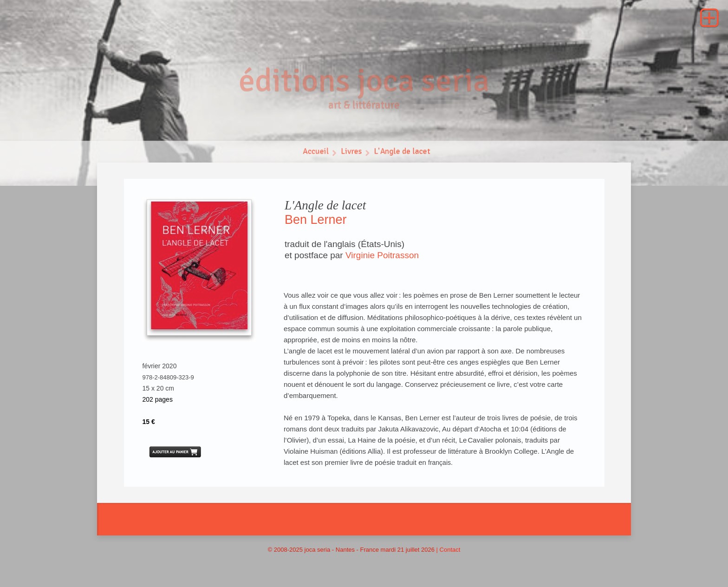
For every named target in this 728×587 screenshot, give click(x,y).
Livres (351, 153)
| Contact (448, 550)
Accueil (315, 153)
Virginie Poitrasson (382, 255)
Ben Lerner (316, 220)
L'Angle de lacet (403, 153)
